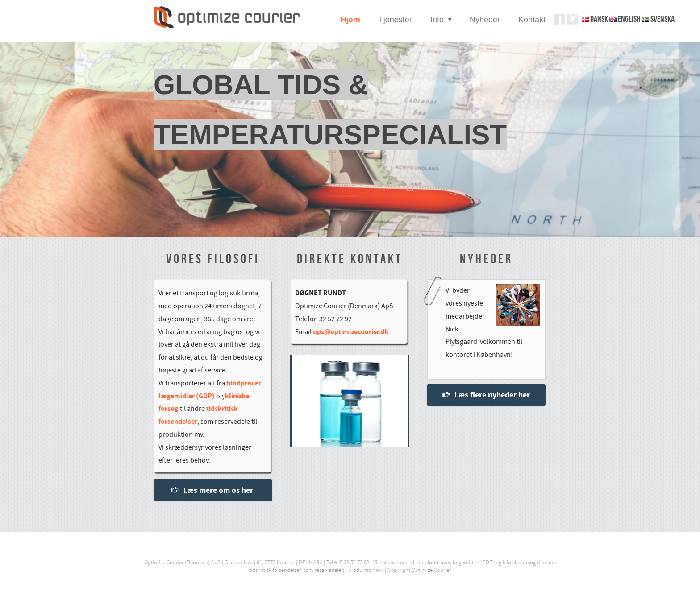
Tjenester (395, 20)
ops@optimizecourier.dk (351, 332)
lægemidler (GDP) (187, 396)
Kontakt (532, 20)
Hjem (350, 20)
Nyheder (485, 20)
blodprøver (244, 383)
